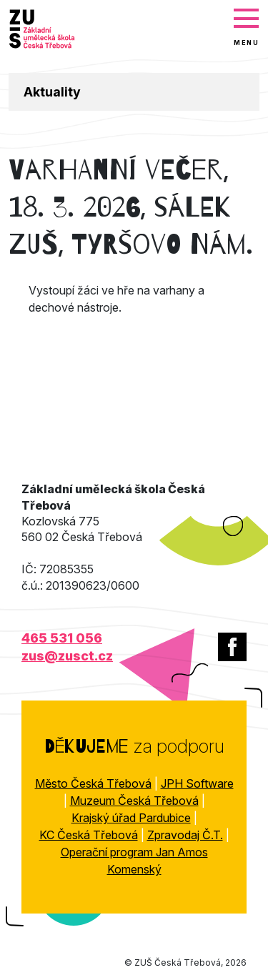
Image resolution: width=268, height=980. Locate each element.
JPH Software (197, 783)
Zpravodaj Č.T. (185, 835)
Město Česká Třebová (93, 783)
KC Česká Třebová (89, 835)
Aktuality (52, 92)
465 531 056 (62, 638)
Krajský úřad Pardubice (131, 818)
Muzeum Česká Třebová (134, 801)
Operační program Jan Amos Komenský (134, 861)
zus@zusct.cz (67, 656)
